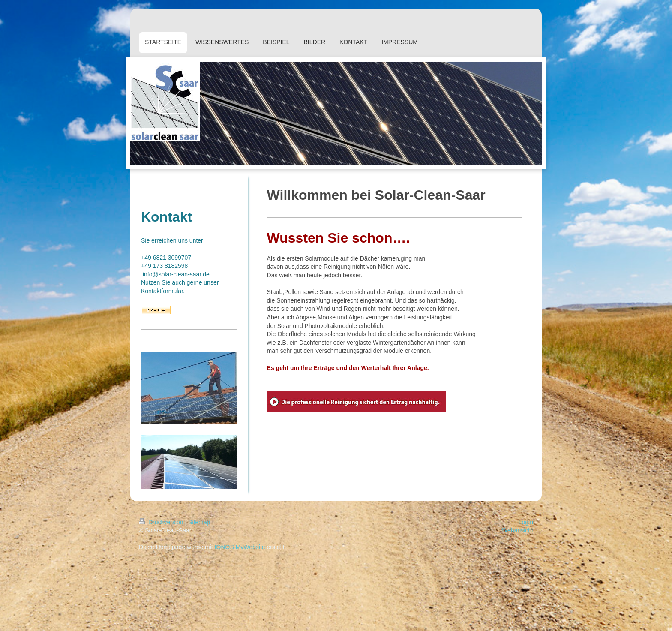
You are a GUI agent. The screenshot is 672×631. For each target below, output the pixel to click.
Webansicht (517, 530)
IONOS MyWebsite (240, 547)
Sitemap (199, 522)
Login (526, 522)
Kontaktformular (162, 291)
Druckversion (162, 522)
